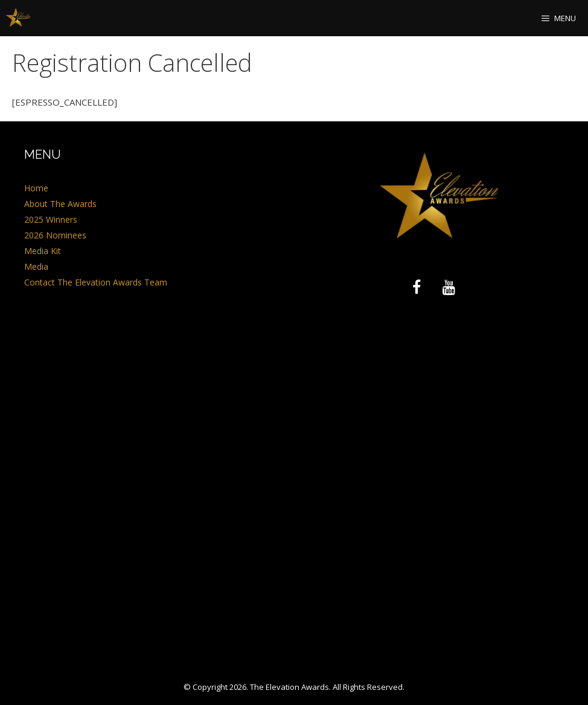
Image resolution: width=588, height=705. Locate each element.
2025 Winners (51, 219)
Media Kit (43, 251)
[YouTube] (449, 288)
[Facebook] (417, 288)
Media (36, 266)
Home (36, 188)
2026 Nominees (55, 235)
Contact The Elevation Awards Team (96, 282)
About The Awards (60, 204)
